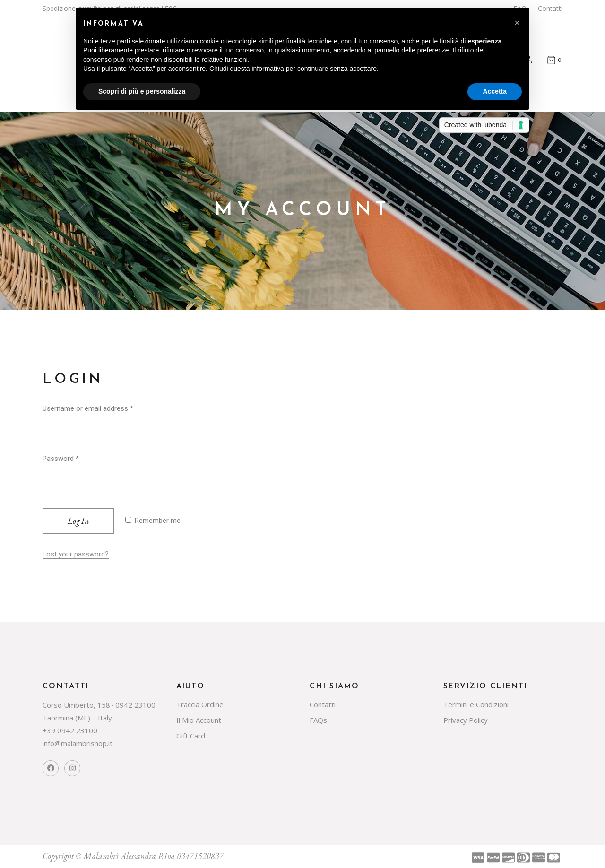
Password (61, 459)
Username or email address (88, 408)
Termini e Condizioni (476, 704)
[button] (517, 23)
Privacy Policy (466, 720)
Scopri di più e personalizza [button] (142, 91)
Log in (78, 521)
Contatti (550, 8)
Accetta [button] (495, 91)
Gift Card (191, 736)
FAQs (318, 720)
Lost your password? (76, 554)
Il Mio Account (199, 720)
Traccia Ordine (200, 704)
